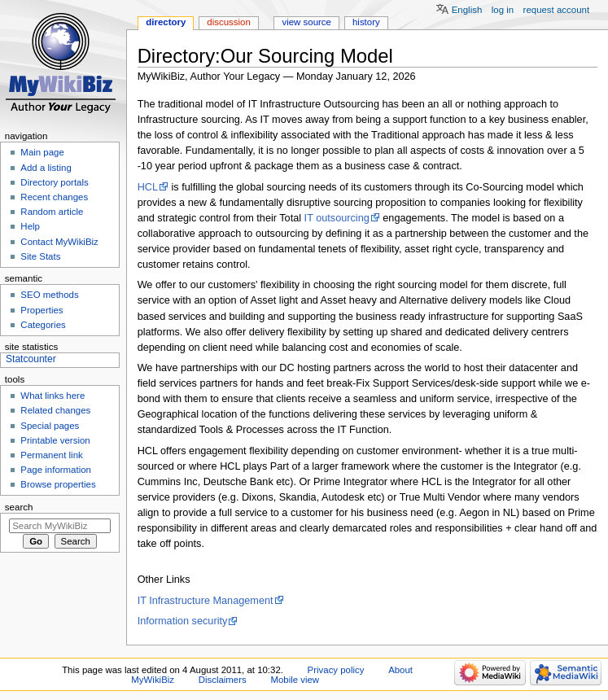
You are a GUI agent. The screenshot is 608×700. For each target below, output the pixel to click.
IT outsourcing (337, 218)
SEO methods (49, 295)
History (366, 22)
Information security (183, 621)
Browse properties (58, 484)
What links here (52, 396)
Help (30, 226)
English (467, 10)
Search (19, 507)
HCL (148, 187)
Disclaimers (223, 680)
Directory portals (54, 182)
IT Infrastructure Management (206, 601)
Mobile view (295, 680)
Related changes (55, 410)
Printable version (55, 440)
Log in (503, 10)
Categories (43, 325)
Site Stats (40, 256)
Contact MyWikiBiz (59, 242)
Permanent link (51, 455)
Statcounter (31, 359)
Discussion (228, 22)
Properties (42, 310)
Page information (56, 470)
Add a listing (46, 168)
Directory (166, 22)
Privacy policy (336, 670)
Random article (52, 212)
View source (306, 22)
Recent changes (54, 197)
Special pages (50, 426)
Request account (557, 10)
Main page (42, 152)
